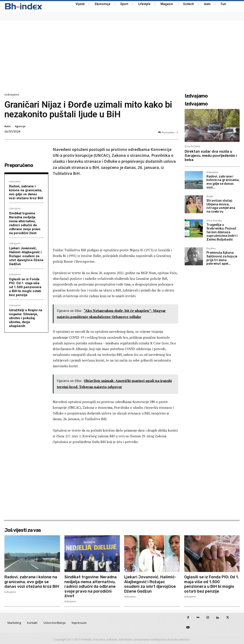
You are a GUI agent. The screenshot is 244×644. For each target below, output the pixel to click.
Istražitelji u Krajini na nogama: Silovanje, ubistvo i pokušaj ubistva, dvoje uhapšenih (26, 318)
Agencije (20, 126)
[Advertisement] (122, 56)
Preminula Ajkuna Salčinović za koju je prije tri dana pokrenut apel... (222, 258)
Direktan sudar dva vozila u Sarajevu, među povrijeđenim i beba (211, 156)
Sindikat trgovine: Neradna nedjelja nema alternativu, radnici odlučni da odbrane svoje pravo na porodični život (25, 223)
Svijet (210, 197)
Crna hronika (192, 146)
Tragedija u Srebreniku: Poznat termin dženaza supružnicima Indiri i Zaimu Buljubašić (222, 232)
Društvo (211, 249)
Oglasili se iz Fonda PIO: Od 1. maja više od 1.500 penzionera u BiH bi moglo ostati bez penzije (25, 287)
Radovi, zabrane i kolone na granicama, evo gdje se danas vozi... (223, 182)
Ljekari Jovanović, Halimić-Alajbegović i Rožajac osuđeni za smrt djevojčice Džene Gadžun (26, 256)
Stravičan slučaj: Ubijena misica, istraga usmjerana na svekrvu (221, 206)
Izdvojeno (12, 95)
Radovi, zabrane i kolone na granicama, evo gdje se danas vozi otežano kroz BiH (26, 192)
